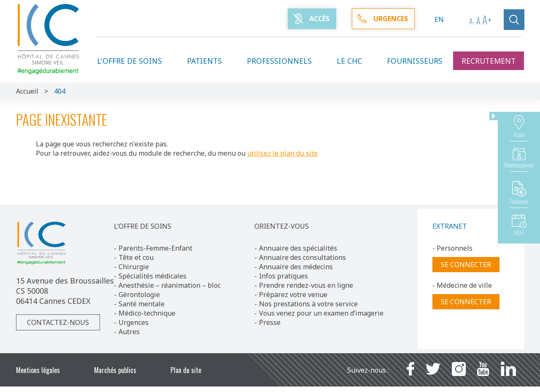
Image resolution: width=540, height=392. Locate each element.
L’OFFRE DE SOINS (143, 226)
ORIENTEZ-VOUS (282, 226)
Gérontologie (139, 295)
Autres (129, 332)
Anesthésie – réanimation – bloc (170, 285)
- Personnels (452, 248)
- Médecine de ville (462, 285)
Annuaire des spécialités (298, 248)
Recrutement (489, 61)
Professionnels (284, 61)
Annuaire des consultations (302, 257)
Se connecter (466, 265)
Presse (270, 322)
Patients (209, 61)
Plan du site (186, 370)
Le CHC (354, 61)
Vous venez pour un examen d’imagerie (321, 313)
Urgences (134, 322)
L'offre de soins (135, 61)
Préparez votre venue (293, 295)
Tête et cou (136, 257)
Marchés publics (115, 370)
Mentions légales (38, 370)
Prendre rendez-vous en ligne (306, 285)
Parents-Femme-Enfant (155, 248)
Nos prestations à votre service (308, 304)
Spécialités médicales (153, 276)
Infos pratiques (283, 276)
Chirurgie (134, 267)
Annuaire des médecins (296, 267)
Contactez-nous (58, 322)
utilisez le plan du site (282, 153)
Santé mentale (142, 304)
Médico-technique (147, 313)
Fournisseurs (415, 61)
